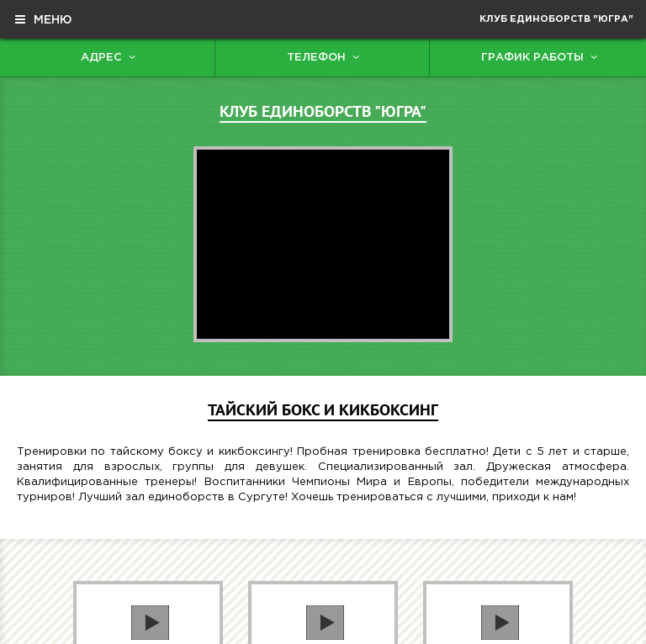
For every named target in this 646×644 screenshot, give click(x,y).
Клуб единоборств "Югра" (556, 19)
